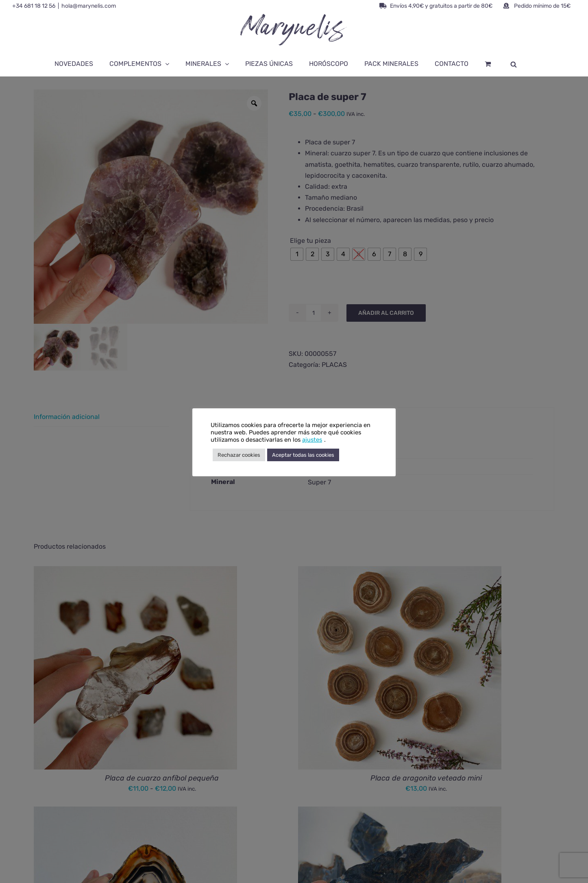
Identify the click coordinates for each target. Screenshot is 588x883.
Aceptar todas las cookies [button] (303, 455)
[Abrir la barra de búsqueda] (514, 64)
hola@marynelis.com (89, 6)
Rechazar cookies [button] (239, 455)
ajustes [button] (312, 440)
